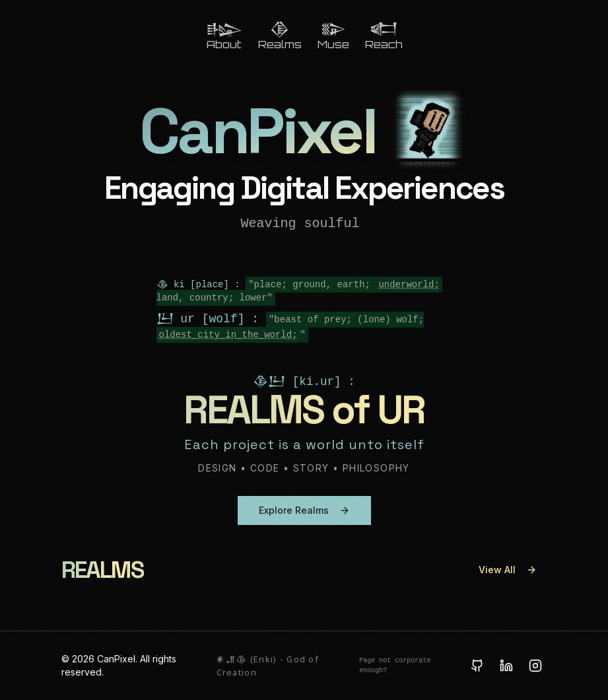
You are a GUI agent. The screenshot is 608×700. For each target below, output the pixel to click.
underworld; (409, 285)
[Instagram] (535, 666)
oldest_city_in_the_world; (228, 335)
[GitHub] (477, 666)
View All (508, 570)
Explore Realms (304, 510)
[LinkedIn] (506, 666)
